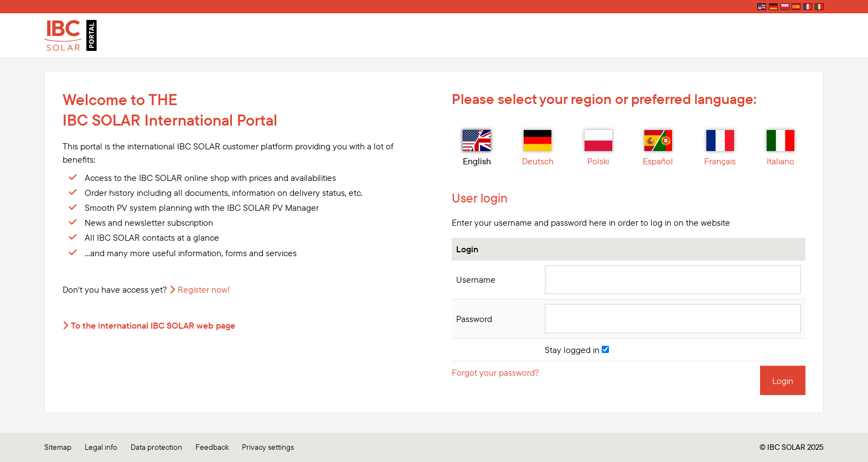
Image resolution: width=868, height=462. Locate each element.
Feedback (212, 447)
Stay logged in (577, 350)
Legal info (101, 447)
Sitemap (58, 447)
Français (720, 148)
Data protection (156, 447)
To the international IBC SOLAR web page (153, 325)
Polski (598, 148)
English (477, 148)
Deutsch (538, 148)
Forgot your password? (495, 372)
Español (658, 148)
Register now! (204, 289)
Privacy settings (268, 447)
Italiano (781, 148)
